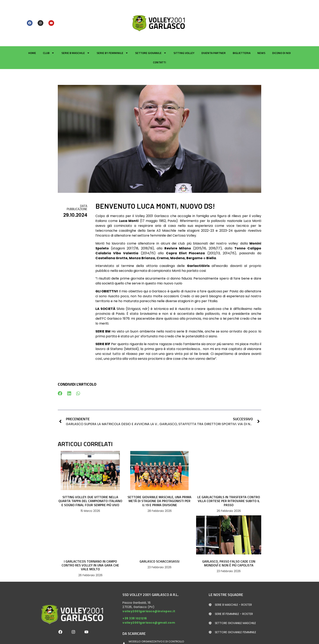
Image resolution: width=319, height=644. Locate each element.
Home (32, 31)
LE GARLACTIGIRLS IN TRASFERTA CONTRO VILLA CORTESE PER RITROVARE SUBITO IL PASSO (229, 479)
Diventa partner (214, 31)
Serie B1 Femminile (112, 32)
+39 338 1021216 (135, 597)
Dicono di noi (281, 31)
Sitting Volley (184, 31)
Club (49, 32)
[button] (60, 372)
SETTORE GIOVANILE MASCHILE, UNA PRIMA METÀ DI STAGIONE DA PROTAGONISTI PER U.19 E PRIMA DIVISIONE (159, 479)
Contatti (159, 41)
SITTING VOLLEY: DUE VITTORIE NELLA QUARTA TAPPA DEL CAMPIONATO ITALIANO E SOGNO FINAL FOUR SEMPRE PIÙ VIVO (90, 479)
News (261, 31)
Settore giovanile (151, 32)
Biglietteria (242, 31)
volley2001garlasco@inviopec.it (149, 590)
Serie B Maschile (76, 32)
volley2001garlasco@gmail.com (149, 601)
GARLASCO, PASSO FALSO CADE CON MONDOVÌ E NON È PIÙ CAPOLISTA (229, 542)
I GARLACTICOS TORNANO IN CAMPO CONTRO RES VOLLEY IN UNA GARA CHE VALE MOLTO (90, 544)
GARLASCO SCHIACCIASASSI (159, 540)
